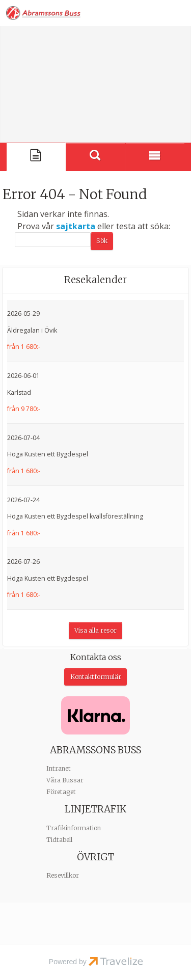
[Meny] (155, 157)
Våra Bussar (65, 780)
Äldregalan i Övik (32, 330)
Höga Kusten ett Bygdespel (48, 454)
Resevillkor (63, 875)
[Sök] (53, 240)
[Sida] (36, 157)
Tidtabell (59, 840)
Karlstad (19, 392)
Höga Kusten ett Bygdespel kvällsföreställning (75, 516)
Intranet (59, 768)
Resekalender (95, 280)
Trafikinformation (74, 828)
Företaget (61, 792)
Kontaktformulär (96, 677)
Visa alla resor (95, 630)
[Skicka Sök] (102, 241)
